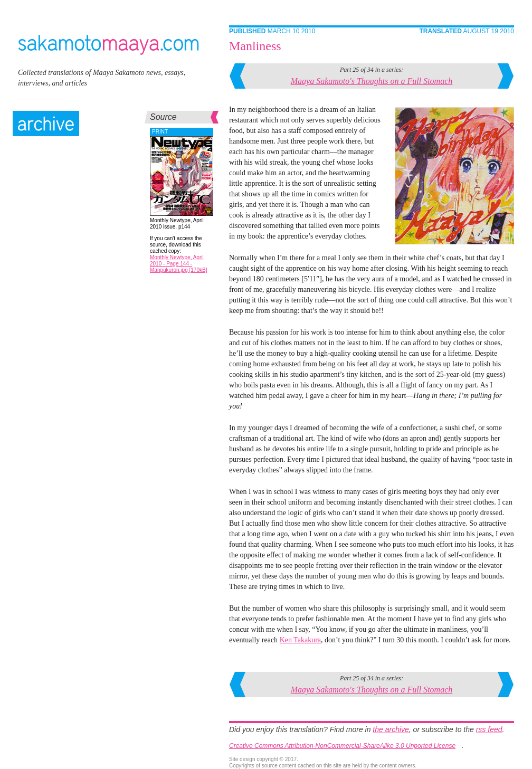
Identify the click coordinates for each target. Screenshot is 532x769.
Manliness (255, 46)
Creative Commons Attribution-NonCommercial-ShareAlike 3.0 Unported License (342, 746)
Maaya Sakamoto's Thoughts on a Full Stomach (372, 81)
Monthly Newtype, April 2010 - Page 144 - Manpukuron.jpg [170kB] (178, 264)
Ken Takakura (300, 640)
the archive (391, 729)
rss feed (489, 729)
